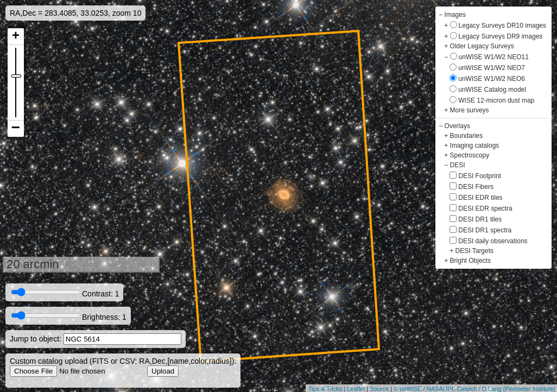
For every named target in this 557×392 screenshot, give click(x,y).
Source (379, 389)
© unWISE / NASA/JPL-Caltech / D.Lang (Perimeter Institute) (474, 389)
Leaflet (356, 389)
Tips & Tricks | (328, 389)
